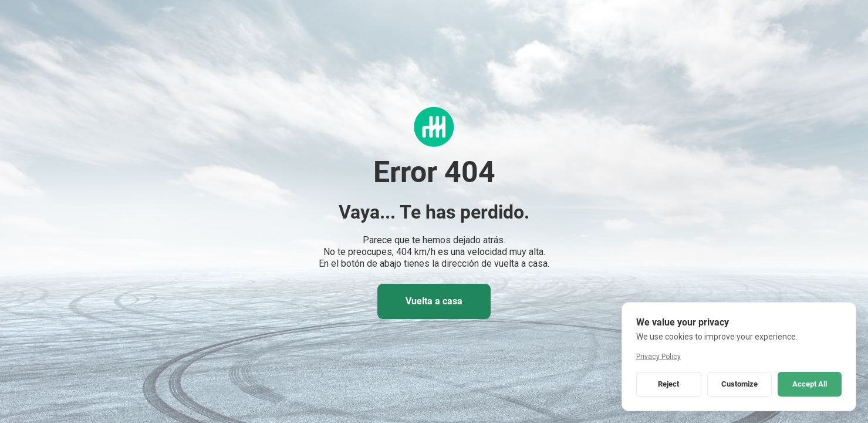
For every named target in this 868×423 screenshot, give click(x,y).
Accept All (810, 384)
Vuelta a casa (434, 301)
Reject (668, 384)
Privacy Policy (658, 357)
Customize (739, 384)
